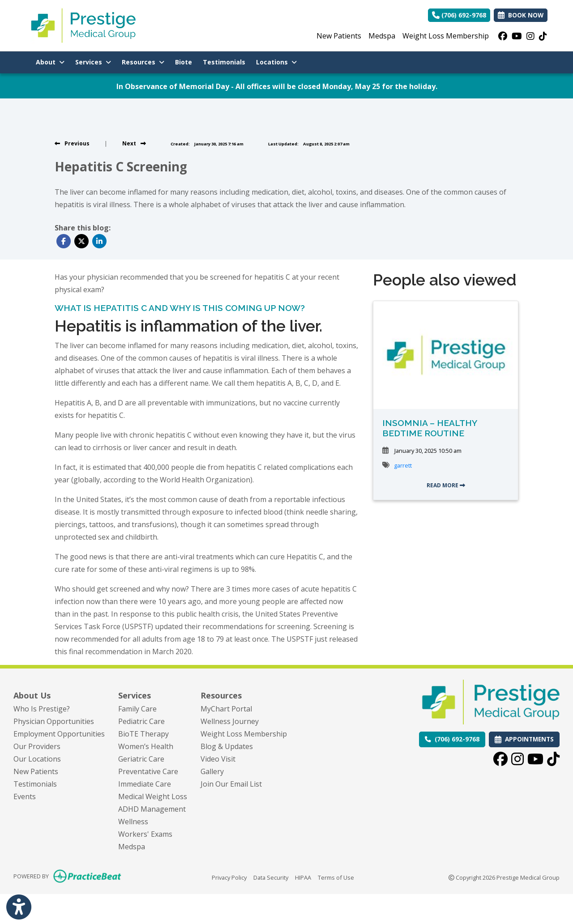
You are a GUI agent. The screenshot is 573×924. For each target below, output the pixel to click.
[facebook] (503, 36)
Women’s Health (146, 746)
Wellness (133, 822)
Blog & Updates (227, 746)
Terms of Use (336, 877)
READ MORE (446, 485)
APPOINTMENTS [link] (524, 739)
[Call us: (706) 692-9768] (452, 739)
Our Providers (37, 746)
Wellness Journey (230, 721)
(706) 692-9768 (459, 15)
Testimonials (224, 62)
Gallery (212, 771)
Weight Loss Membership (446, 36)
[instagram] (530, 36)
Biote (186, 61)
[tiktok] (543, 36)
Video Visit (218, 759)
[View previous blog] (72, 143)
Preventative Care (148, 771)
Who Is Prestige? (42, 709)
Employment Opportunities (59, 734)
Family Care (137, 709)
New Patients (339, 36)
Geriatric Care (141, 759)
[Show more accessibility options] (19, 907)
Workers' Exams (145, 834)
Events (25, 796)
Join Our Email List (231, 784)
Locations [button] (276, 62)
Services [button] (93, 62)
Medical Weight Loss (153, 796)
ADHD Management (152, 809)
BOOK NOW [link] (521, 15)
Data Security (271, 877)
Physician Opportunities (54, 721)
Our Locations (37, 759)
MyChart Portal (226, 709)
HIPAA (303, 877)
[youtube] (517, 36)
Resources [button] (143, 62)
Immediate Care (145, 784)
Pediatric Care (141, 721)
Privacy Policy (229, 877)
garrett (403, 465)
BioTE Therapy (143, 734)
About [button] (50, 62)
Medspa (382, 36)
